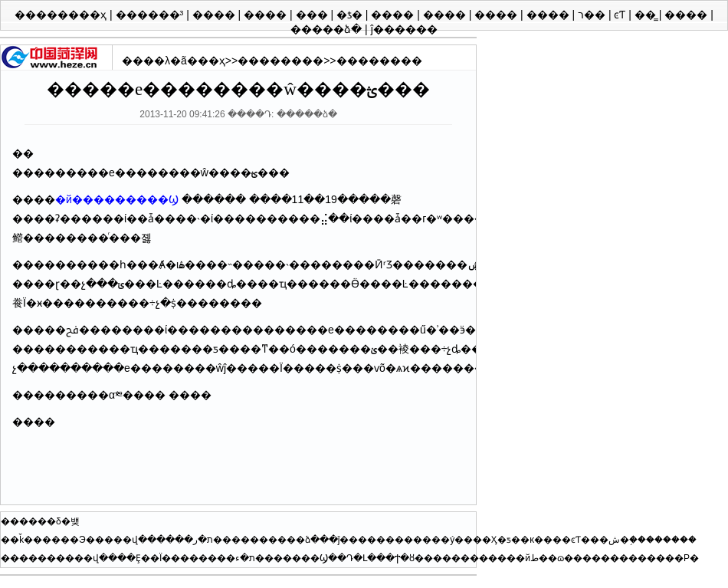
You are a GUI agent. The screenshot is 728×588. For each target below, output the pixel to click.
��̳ (647, 15)
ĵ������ (404, 29)
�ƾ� (351, 15)
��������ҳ (62, 15)
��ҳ (212, 61)
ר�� (593, 15)
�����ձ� (328, 29)
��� (313, 15)
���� (215, 15)
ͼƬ (621, 15)
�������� (280, 61)
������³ (151, 15)
